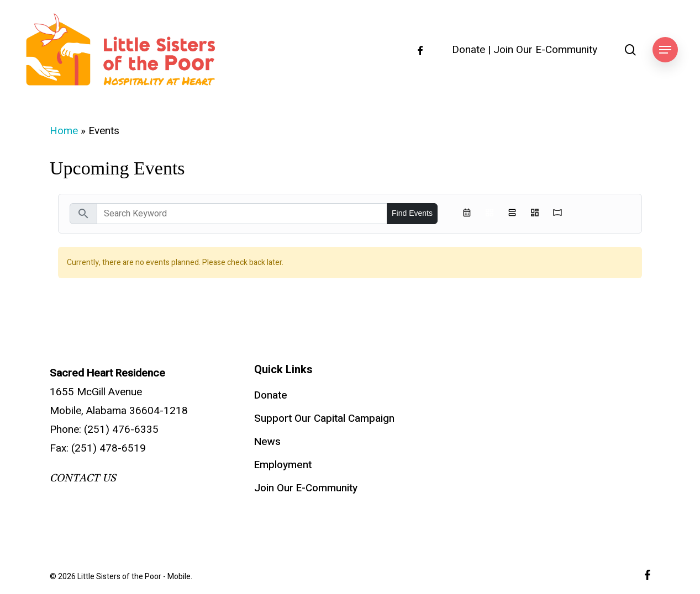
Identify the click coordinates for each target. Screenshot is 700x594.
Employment (283, 465)
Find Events (412, 213)
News (267, 442)
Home (64, 131)
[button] (665, 50)
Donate (469, 50)
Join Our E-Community (545, 50)
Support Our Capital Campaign (324, 418)
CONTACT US (83, 478)
